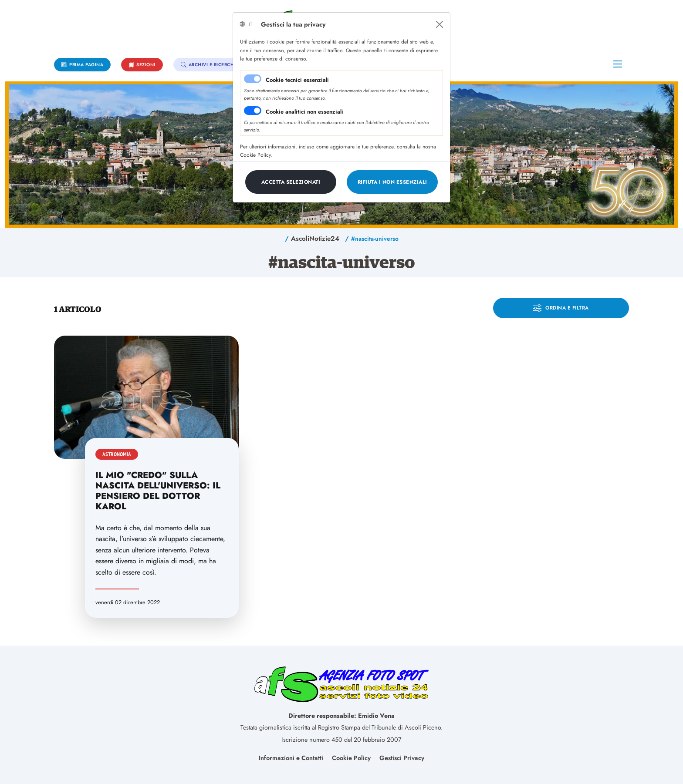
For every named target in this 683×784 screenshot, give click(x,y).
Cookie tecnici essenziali (297, 80)
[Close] (440, 24)
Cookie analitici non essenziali (304, 112)
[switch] (253, 111)
